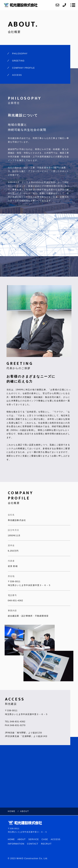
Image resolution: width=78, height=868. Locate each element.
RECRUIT (46, 844)
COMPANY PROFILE (23, 68)
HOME (11, 839)
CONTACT (33, 844)
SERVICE (34, 839)
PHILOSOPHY (20, 54)
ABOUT (22, 839)
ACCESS (17, 75)
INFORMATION (16, 844)
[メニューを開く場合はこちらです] (73, 5)
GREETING (18, 61)
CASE (45, 839)
